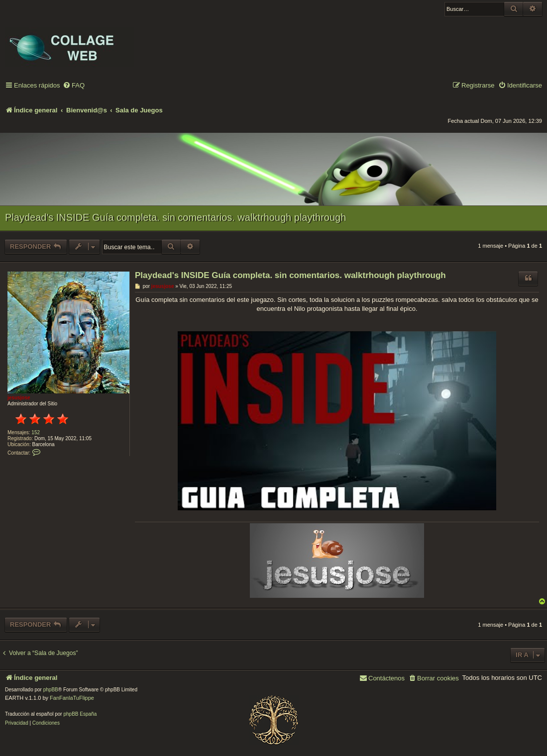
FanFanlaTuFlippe (72, 698)
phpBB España (80, 714)
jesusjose (19, 398)
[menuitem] (74, 86)
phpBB (51, 690)
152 (36, 432)
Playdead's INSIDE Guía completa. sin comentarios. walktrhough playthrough (175, 217)
